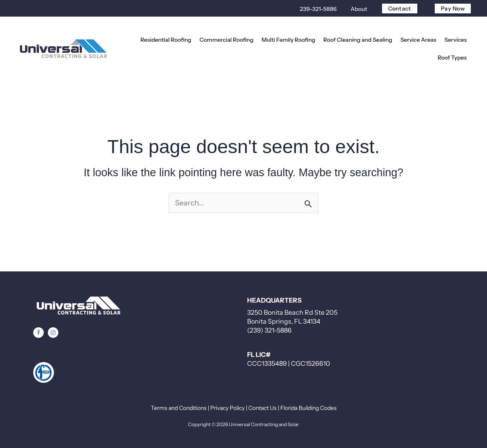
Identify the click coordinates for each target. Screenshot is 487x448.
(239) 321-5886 (269, 330)
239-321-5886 (318, 9)
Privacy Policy (227, 408)
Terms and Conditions (179, 408)
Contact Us (263, 408)
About (359, 9)
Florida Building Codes (309, 408)
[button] (418, 40)
